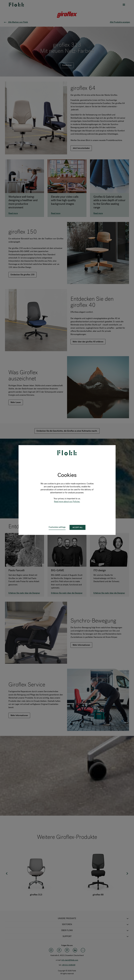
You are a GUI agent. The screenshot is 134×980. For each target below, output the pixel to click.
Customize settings (57, 527)
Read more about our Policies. (67, 502)
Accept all (78, 527)
